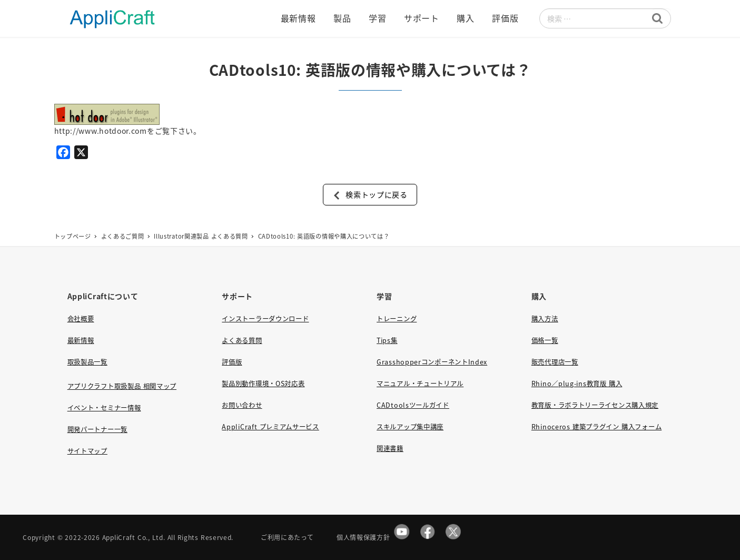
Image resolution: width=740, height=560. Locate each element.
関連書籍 (390, 448)
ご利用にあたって (287, 537)
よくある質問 (242, 340)
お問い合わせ (242, 405)
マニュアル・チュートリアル (420, 384)
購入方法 (545, 319)
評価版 (232, 362)
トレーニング (397, 319)
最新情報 (81, 340)
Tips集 (387, 340)
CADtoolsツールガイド (413, 405)
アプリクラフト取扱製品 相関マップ (122, 386)
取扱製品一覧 (87, 362)
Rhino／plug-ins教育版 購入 (577, 384)
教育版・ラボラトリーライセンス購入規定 (595, 405)
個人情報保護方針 (363, 537)
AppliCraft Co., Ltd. (134, 537)
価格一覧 (545, 340)
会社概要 (81, 319)
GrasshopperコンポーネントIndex (432, 362)
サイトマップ (87, 451)
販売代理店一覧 (555, 362)
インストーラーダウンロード (265, 319)
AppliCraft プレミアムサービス (270, 427)
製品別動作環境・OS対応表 (263, 384)
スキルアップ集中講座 (410, 427)
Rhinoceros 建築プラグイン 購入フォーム (596, 427)
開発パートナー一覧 (97, 429)
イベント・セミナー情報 (104, 408)
